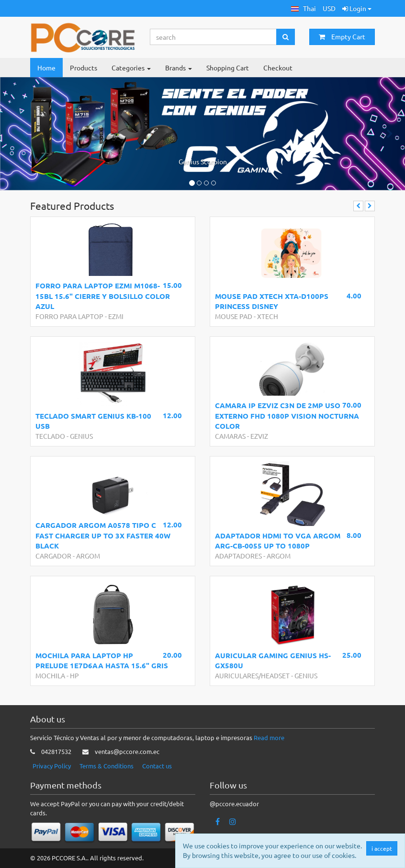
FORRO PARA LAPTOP (69, 316)
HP (74, 675)
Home (46, 68)
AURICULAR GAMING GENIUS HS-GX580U (273, 660)
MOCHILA (50, 675)
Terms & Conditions (107, 766)
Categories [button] (131, 68)
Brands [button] (179, 68)
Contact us (157, 766)
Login (357, 8)
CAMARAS (230, 436)
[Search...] (214, 37)
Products (84, 68)
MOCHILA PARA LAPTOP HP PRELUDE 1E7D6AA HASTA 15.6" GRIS (102, 660)
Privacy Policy (52, 766)
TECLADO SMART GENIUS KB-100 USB (93, 421)
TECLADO (50, 436)
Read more (269, 737)
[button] (304, 8)
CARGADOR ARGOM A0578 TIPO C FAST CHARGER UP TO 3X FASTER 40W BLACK (103, 535)
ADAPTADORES (238, 556)
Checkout (278, 68)
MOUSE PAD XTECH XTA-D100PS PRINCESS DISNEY (272, 301)
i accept (383, 848)
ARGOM (88, 556)
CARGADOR (53, 556)
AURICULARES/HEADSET (252, 675)
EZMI (116, 316)
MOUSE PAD (234, 316)
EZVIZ (259, 436)
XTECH (268, 316)
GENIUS (81, 436)
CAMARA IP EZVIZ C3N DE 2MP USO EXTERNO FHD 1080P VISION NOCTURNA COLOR (287, 416)
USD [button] (329, 8)
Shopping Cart (228, 68)
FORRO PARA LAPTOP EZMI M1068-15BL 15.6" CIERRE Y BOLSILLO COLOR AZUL (103, 296)
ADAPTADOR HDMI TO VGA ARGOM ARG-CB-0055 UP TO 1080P (278, 541)
